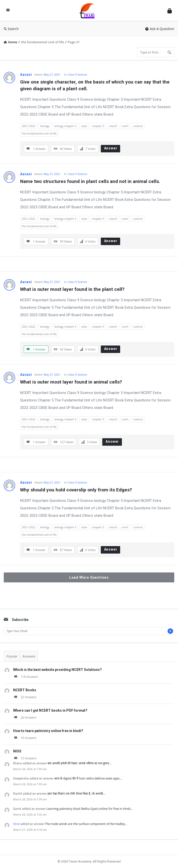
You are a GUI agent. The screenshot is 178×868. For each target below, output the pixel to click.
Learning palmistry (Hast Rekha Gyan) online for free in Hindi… (89, 809)
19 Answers (25, 738)
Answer (111, 148)
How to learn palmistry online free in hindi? (48, 731)
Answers (29, 656)
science (138, 126)
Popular (12, 656)
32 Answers (25, 697)
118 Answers (26, 677)
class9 (113, 126)
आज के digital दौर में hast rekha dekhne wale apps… (88, 778)
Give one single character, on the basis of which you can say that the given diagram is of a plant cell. (95, 85)
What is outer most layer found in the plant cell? (72, 289)
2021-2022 (29, 126)
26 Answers (25, 717)
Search (11, 29)
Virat (16, 824)
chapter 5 (98, 126)
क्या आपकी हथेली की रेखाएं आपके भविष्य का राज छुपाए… (79, 763)
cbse (84, 126)
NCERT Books (25, 690)
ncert (125, 126)
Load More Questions (89, 577)
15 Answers (25, 758)
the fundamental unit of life (39, 133)
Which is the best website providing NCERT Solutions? (57, 670)
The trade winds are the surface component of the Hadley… (86, 824)
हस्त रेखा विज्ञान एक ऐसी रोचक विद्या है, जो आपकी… (76, 794)
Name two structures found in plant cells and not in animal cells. (90, 181)
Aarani (26, 75)
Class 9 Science (78, 74)
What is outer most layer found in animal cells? (71, 382)
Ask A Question (160, 29)
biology (45, 126)
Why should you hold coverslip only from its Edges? (76, 490)
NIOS (17, 751)
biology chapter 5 (65, 126)
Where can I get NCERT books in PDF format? (50, 710)
